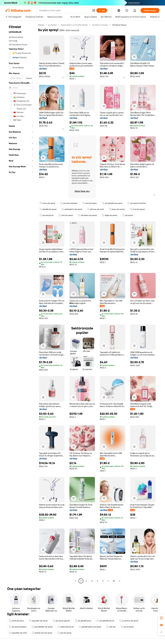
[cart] (127, 11)
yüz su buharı (127, 627)
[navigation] (21, 303)
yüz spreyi (128, 215)
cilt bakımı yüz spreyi (87, 215)
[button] (94, 10)
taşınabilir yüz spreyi (38, 621)
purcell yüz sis (47, 215)
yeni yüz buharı (90, 203)
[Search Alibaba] (65, 10)
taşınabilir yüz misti (18, 633)
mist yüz (111, 627)
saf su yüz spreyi (47, 203)
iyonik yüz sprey (16, 621)
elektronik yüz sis (66, 627)
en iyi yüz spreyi (137, 209)
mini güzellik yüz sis (105, 621)
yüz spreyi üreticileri (137, 203)
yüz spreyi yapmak (61, 621)
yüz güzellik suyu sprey (112, 203)
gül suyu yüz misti (96, 209)
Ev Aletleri (53, 25)
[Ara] (102, 10)
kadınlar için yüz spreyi (42, 633)
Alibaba (41, 25)
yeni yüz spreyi (64, 633)
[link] (161, 618)
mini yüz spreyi (66, 215)
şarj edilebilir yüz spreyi (42, 627)
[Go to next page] (119, 581)
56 (114, 581)
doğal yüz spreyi (110, 215)
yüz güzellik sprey (83, 621)
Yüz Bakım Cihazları (100, 25)
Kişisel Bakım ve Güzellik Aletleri (74, 25)
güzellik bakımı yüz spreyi (90, 627)
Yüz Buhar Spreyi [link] (119, 25)
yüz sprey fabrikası (69, 203)
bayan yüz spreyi (117, 209)
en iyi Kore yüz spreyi (129, 621)
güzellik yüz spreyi (48, 209)
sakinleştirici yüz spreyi (72, 209)
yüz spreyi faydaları (18, 627)
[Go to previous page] (75, 581)
